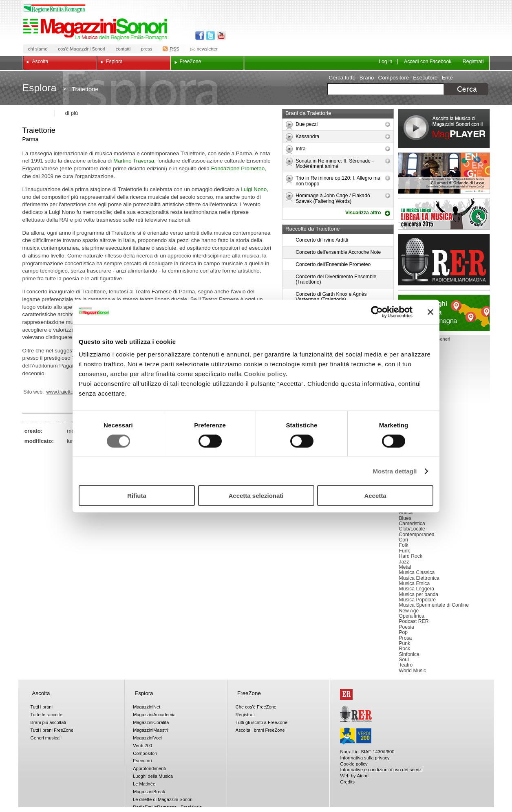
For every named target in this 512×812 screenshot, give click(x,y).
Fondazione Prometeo (238, 168)
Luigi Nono (254, 189)
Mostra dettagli (395, 471)
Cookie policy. (266, 374)
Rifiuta (137, 496)
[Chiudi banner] (430, 312)
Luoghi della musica (444, 313)
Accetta (375, 496)
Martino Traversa (134, 161)
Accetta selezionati (256, 496)
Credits (347, 782)
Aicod (363, 776)
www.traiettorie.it (65, 392)
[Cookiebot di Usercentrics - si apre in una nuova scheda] (377, 312)
